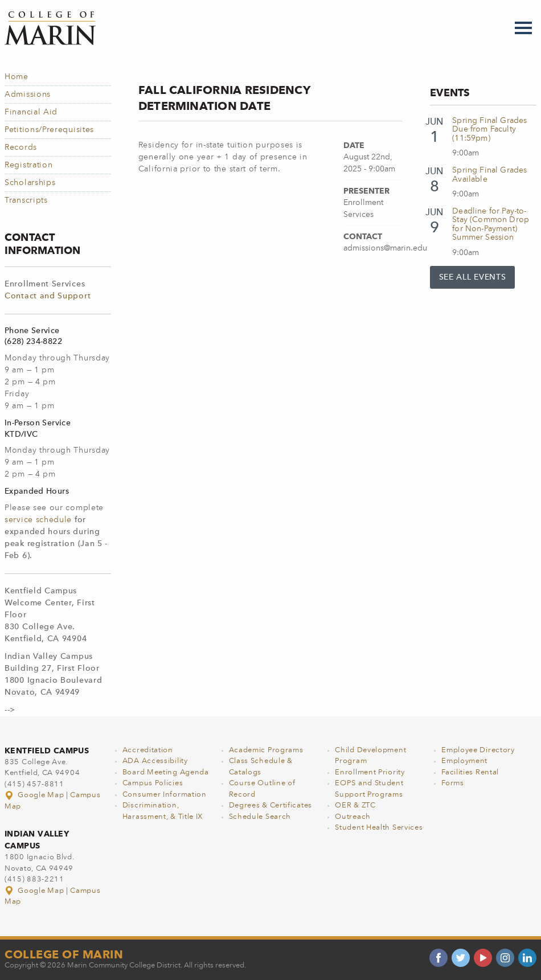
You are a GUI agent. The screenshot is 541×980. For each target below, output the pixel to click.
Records (21, 147)
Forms (453, 783)
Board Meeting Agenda (166, 772)
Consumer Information (165, 795)
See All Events (473, 277)
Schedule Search (260, 817)
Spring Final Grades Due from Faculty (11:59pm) (489, 130)
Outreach (353, 817)
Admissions (28, 95)
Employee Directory (478, 750)
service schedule (38, 520)
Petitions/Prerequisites (49, 130)
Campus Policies (153, 783)
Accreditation (148, 750)
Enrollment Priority (370, 772)
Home (17, 77)
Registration (28, 165)
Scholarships (30, 183)
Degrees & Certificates (270, 805)
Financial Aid (31, 112)
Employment (464, 761)
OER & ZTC (355, 805)
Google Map (35, 795)
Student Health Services (379, 828)
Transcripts (26, 200)
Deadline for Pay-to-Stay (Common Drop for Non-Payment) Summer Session (491, 224)
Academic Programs (266, 750)
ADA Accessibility (155, 761)
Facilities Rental (470, 772)
